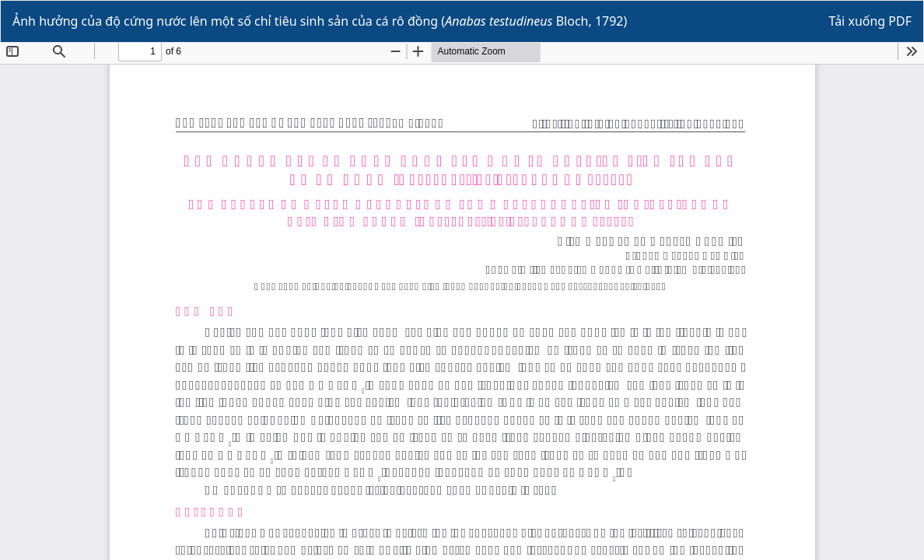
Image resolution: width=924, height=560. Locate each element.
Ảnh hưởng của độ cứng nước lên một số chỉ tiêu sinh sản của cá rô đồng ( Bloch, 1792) (320, 21)
